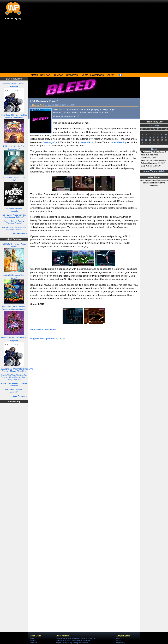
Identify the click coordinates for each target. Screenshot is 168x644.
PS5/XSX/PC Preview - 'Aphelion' (14, 391)
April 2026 (154, 126)
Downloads (97, 75)
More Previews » (20, 396)
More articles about (43, 330)
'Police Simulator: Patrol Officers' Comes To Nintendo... (74, 641)
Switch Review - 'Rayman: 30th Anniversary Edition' (14, 228)
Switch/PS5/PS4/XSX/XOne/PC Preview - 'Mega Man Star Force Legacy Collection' (14, 377)
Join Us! (118, 641)
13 (146, 137)
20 (146, 140)
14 (150, 137)
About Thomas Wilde (154, 171)
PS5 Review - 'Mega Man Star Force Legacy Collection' (14, 216)
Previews (58, 75)
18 (166, 137)
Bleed (154, 149)
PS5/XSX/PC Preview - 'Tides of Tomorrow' (14, 385)
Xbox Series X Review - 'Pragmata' (14, 210)
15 (154, 137)
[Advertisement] (84, 47)
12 (142, 137)
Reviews (45, 75)
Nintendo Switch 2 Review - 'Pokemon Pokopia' (14, 222)
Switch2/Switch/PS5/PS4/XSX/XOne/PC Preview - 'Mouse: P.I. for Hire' (17, 370)
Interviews (72, 75)
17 (162, 137)
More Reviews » (20, 233)
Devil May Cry (50, 142)
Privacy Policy (120, 643)
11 (166, 135)
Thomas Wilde (38, 105)
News (32, 638)
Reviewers (33, 643)
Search (110, 75)
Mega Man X (87, 142)
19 (142, 140)
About (118, 638)
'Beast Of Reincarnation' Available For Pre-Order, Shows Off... (76, 638)
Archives (33, 641)
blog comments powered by (48, 338)
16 (158, 137)
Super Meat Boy (118, 142)
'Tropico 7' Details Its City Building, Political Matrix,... (73, 643)
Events (84, 75)
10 (162, 135)
